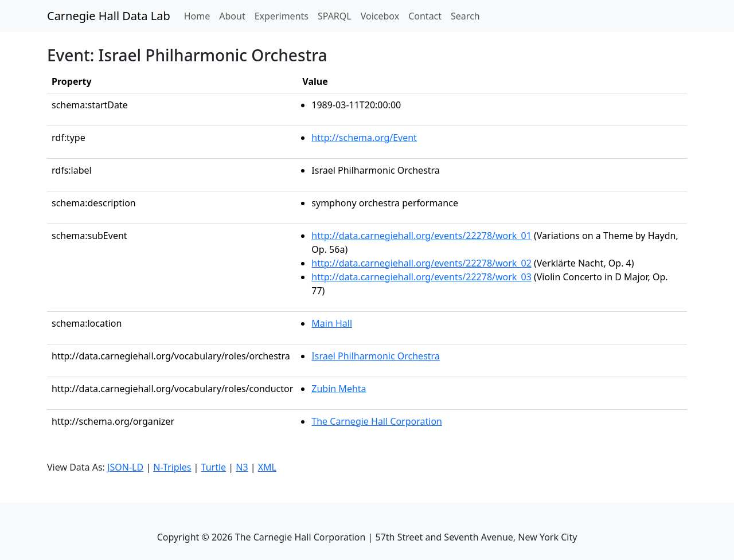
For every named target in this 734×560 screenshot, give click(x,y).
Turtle (214, 467)
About (232, 16)
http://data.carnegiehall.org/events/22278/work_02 (421, 263)
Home (200, 15)
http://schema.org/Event (364, 138)
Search (465, 16)
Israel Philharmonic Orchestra (376, 356)
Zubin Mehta (339, 389)
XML (267, 467)
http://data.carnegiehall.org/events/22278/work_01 (421, 236)
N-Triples (172, 467)
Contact (425, 16)
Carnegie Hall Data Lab (109, 16)
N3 (242, 467)
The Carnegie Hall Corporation (377, 421)
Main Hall (332, 323)
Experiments (282, 16)
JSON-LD (125, 467)
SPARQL (335, 16)
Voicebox (380, 16)
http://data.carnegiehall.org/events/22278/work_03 (421, 277)
